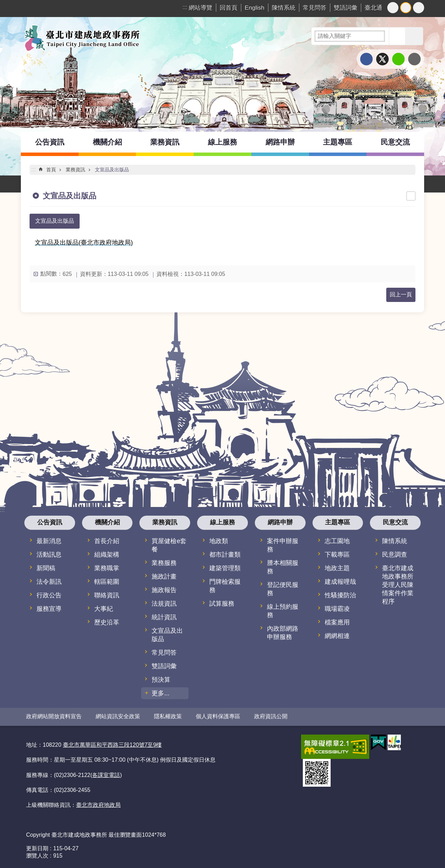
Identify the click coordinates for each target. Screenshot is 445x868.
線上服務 (222, 142)
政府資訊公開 (271, 716)
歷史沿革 (107, 622)
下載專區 (337, 555)
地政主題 (337, 568)
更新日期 (37, 848)
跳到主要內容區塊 (4, 4)
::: (185, 7)
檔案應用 (337, 622)
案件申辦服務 (283, 545)
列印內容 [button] (411, 196)
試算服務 (222, 604)
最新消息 (49, 541)
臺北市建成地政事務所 (82, 38)
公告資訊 (50, 142)
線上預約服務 (283, 611)
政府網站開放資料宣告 (54, 716)
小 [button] (393, 8)
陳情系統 (284, 8)
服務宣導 (49, 609)
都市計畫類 (225, 555)
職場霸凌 (337, 609)
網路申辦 (280, 142)
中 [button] (406, 8)
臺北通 (374, 8)
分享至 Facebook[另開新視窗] (366, 59)
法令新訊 (49, 582)
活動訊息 (49, 555)
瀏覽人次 (37, 855)
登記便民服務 (283, 589)
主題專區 (338, 142)
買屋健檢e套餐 (169, 545)
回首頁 (229, 8)
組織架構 (107, 555)
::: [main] (34, 169)
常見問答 (315, 8)
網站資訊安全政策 (118, 716)
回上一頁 (401, 294)
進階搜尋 (414, 36)
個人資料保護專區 (218, 716)
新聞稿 (46, 568)
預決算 (161, 680)
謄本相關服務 (283, 567)
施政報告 (164, 590)
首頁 (51, 170)
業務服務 (164, 563)
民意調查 (395, 555)
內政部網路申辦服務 (283, 633)
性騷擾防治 (340, 595)
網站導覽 (201, 8)
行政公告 (49, 595)
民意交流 (395, 142)
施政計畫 (164, 576)
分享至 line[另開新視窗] (398, 59)
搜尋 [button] (398, 36)
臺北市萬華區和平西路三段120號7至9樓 (112, 744)
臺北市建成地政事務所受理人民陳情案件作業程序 (398, 585)
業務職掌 (107, 568)
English (255, 8)
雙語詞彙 (346, 8)
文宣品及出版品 (112, 170)
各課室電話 (106, 774)
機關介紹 (107, 142)
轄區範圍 (107, 582)
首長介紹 (107, 541)
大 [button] (419, 8)
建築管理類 (225, 568)
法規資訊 (164, 604)
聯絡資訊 (107, 595)
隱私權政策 (168, 716)
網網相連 (337, 636)
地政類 (219, 541)
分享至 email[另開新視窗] (414, 59)
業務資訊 (165, 142)
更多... (160, 693)
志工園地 (337, 541)
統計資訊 (164, 617)
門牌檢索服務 (225, 586)
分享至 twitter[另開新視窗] (382, 59)
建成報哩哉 (340, 582)
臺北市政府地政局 (98, 805)
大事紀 (104, 609)
